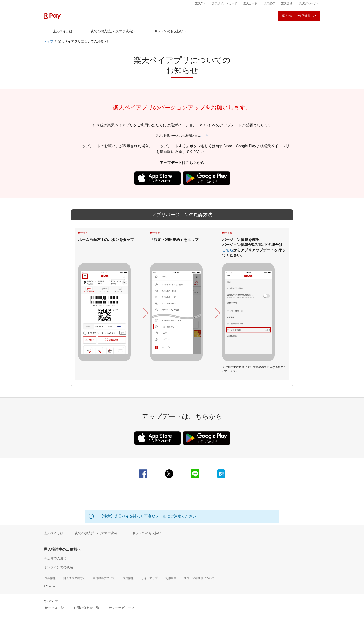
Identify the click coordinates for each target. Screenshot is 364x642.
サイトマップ (149, 578)
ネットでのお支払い (169, 31)
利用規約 (171, 578)
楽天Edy (200, 3)
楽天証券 (287, 3)
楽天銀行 (269, 3)
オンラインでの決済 (58, 567)
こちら (204, 136)
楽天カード (250, 3)
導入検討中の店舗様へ (298, 16)
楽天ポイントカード (224, 3)
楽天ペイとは (63, 31)
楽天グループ (308, 3)
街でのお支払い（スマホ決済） (98, 533)
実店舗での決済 (55, 558)
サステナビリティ (122, 608)
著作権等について (104, 578)
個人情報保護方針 (74, 578)
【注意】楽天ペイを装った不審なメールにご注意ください (148, 516)
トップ (49, 41)
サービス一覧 (54, 608)
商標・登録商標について (199, 578)
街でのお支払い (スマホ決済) (112, 31)
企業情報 (50, 578)
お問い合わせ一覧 (86, 608)
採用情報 (128, 578)
